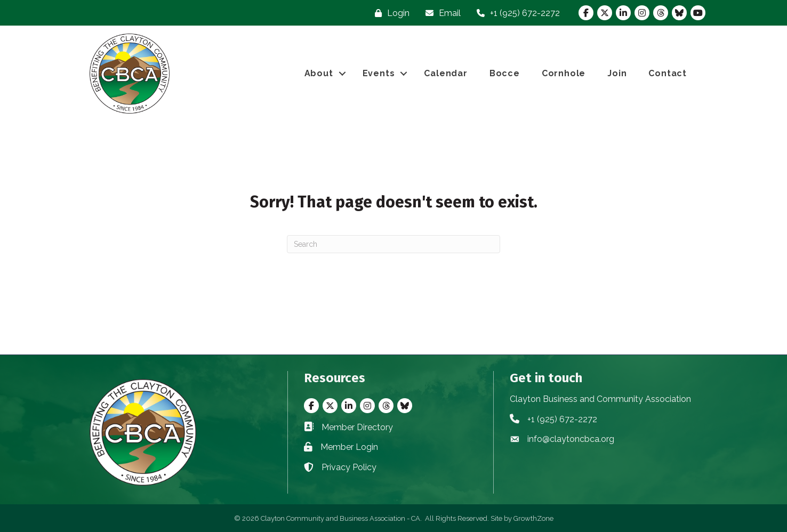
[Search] (394, 244)
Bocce (505, 73)
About (319, 73)
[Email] (440, 13)
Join (617, 73)
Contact (668, 73)
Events (379, 73)
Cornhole (564, 73)
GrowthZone (533, 518)
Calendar (445, 73)
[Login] (390, 13)
